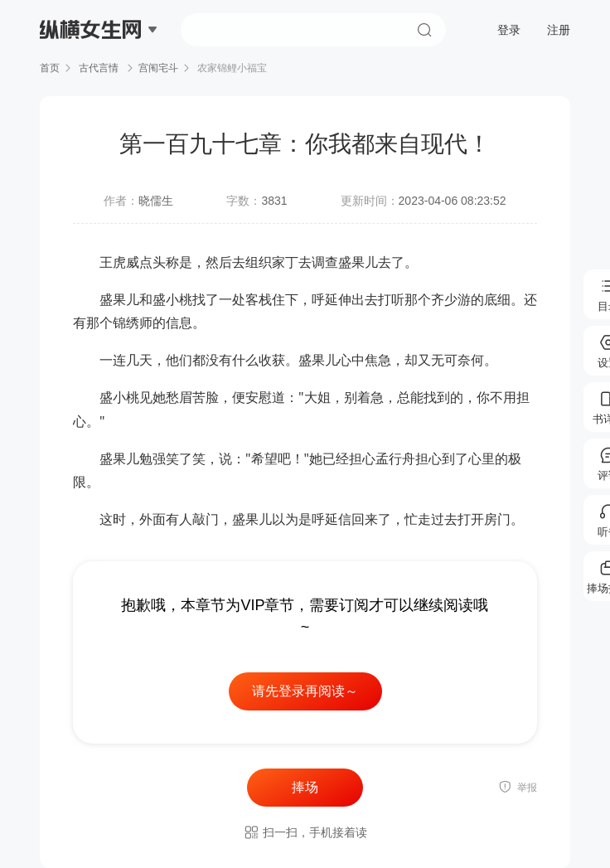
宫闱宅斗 (158, 68)
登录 (509, 30)
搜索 (424, 30)
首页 (50, 68)
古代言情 (99, 68)
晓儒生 (156, 201)
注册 (559, 30)
